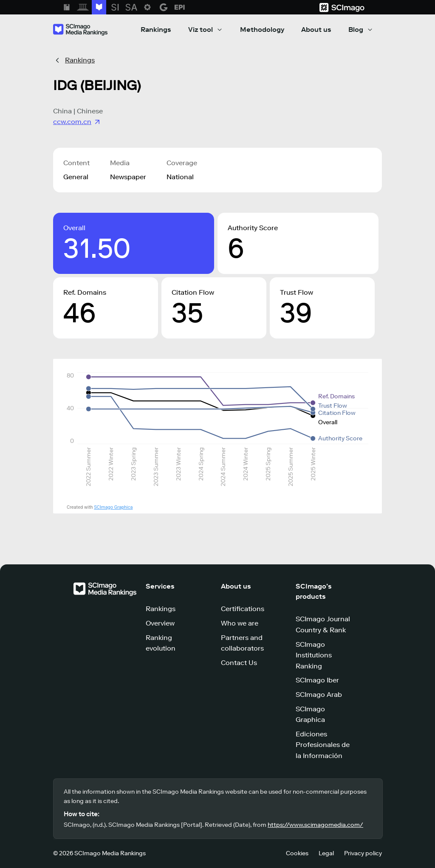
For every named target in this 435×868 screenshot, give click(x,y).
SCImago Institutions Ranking (314, 655)
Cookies (297, 853)
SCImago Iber (317, 680)
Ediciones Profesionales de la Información (323, 745)
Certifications (243, 609)
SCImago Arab (319, 695)
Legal (326, 853)
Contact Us (239, 663)
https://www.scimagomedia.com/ (315, 825)
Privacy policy (363, 853)
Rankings (156, 30)
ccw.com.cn (77, 122)
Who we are (240, 623)
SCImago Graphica (113, 507)
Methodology (262, 30)
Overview (160, 623)
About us (316, 30)
